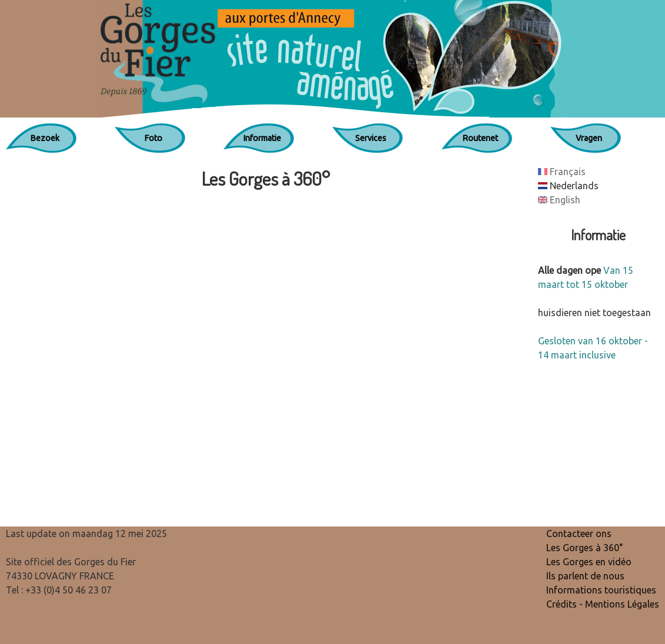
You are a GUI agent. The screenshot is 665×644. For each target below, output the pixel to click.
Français (562, 172)
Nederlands (568, 186)
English (559, 200)
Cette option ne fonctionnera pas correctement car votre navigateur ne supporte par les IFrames (266, 354)
